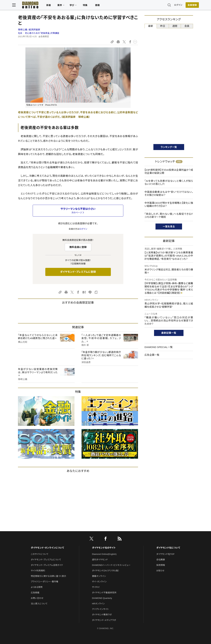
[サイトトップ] (36, 6)
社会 (20, 33)
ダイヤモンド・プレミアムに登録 (78, 272)
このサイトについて (40, 554)
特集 (91, 6)
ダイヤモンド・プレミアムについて (46, 560)
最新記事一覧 (169, 333)
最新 (151, 26)
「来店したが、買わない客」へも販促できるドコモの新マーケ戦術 (169, 216)
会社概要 (161, 560)
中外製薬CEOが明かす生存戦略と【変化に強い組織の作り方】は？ (169, 204)
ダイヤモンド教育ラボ (102, 615)
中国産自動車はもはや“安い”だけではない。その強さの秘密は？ (169, 193)
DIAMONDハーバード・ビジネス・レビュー (111, 565)
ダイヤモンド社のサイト (104, 548)
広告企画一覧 (152, 355)
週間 (175, 26)
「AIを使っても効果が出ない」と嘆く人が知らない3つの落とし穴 (169, 182)
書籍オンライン (99, 576)
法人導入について (39, 604)
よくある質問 (37, 587)
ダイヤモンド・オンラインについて (47, 548)
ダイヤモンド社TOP (165, 554)
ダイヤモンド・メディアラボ (104, 620)
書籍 (103, 6)
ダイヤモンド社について (168, 548)
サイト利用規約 (38, 571)
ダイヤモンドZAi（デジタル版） (106, 571)
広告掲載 (35, 593)
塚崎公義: (29, 30)
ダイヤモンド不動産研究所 (104, 593)
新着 (54, 6)
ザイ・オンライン (99, 582)
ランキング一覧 (169, 147)
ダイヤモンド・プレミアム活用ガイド (47, 565)
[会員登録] (186, 6)
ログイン (172, 6)
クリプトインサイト (100, 609)
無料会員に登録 (78, 247)
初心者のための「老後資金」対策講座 (42, 33)
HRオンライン (98, 604)
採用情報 (161, 565)
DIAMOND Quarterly (102, 598)
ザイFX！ (96, 587)
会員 (187, 26)
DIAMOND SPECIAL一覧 (159, 347)
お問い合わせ (37, 598)
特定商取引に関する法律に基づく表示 (48, 576)
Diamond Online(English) (104, 554)
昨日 (163, 26)
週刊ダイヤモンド (100, 560)
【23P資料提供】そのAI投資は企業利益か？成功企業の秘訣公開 (169, 171)
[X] (91, 539)
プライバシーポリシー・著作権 (44, 582)
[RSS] (120, 539)
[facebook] (105, 539)
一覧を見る (169, 227)
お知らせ (160, 571)
